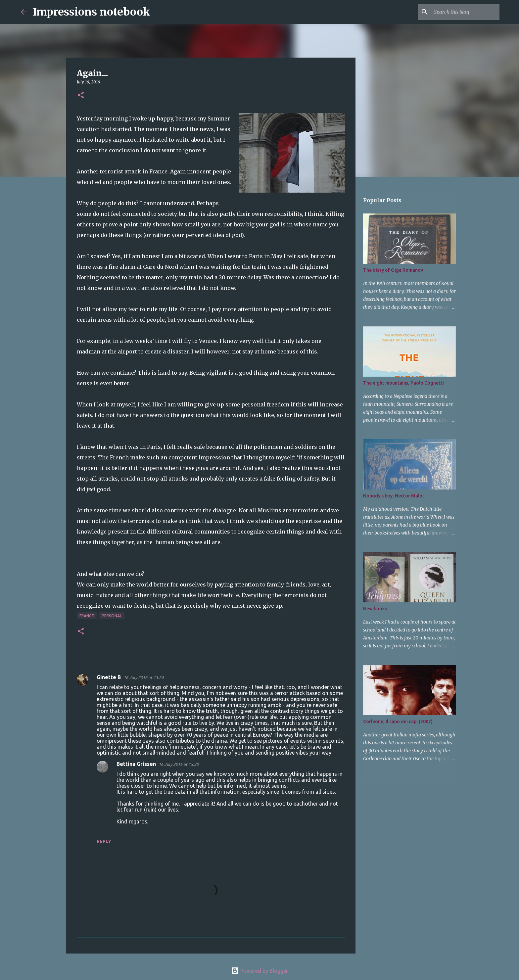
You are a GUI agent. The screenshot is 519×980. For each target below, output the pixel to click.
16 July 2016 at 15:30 (179, 764)
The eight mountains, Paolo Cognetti (403, 383)
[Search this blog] (465, 12)
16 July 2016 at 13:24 (143, 677)
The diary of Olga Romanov (393, 270)
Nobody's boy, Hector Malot (394, 496)
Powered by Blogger (259, 971)
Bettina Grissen (136, 764)
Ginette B (109, 677)
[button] (81, 95)
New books (375, 609)
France (87, 616)
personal (112, 616)
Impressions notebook (92, 12)
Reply (104, 841)
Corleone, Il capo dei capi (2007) (398, 722)
